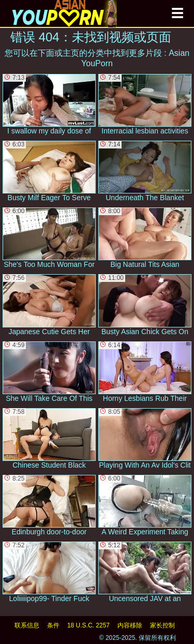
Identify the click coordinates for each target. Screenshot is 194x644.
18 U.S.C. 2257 (88, 625)
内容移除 (130, 625)
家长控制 (162, 625)
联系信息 (27, 625)
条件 (53, 625)
